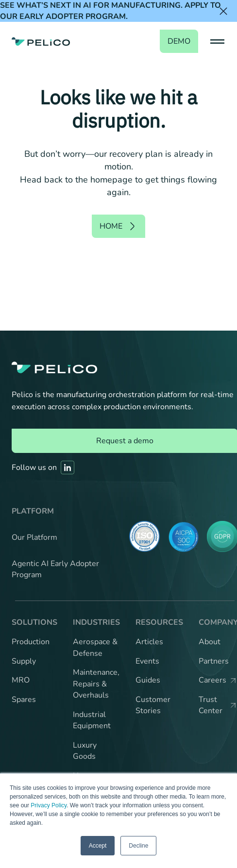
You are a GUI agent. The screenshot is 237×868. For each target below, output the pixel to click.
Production (31, 642)
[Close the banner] (223, 11)
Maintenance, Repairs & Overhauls (96, 684)
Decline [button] (138, 846)
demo (179, 41)
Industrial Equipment (92, 720)
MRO (21, 680)
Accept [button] (98, 846)
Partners (214, 661)
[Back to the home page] (41, 41)
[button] (216, 41)
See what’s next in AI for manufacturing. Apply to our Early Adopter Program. (110, 11)
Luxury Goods (85, 751)
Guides (148, 680)
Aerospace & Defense (95, 648)
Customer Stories (153, 705)
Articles (149, 642)
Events (147, 661)
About (210, 642)
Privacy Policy (49, 805)
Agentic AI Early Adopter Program (55, 569)
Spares (24, 700)
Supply (24, 661)
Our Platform (34, 537)
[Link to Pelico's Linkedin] (68, 467)
